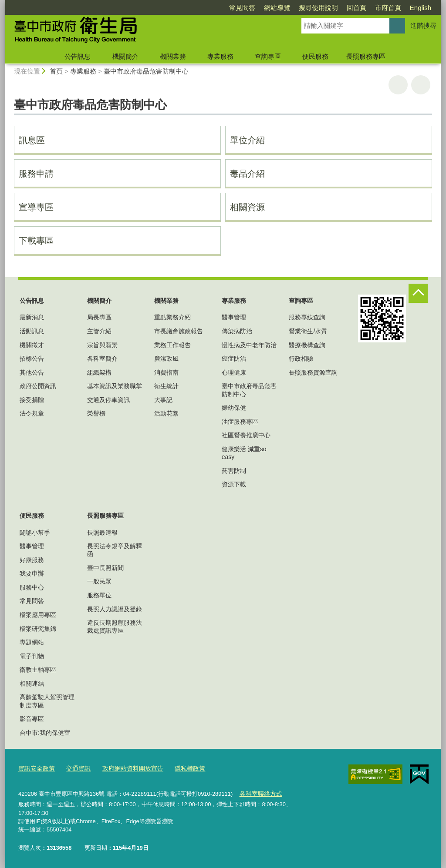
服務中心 (32, 587)
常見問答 (242, 8)
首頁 (56, 71)
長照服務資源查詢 (313, 372)
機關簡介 (125, 56)
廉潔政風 (166, 359)
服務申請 (36, 174)
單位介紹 (247, 140)
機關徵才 (32, 345)
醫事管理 (234, 317)
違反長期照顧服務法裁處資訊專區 (115, 627)
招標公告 (32, 359)
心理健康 (234, 372)
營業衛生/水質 (308, 331)
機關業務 (173, 56)
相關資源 (247, 207)
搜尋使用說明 (318, 8)
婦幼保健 (234, 408)
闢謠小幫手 (35, 533)
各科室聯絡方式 (259, 793)
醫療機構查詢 (307, 345)
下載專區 (36, 241)
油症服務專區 (240, 422)
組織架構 (99, 372)
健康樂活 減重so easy (244, 453)
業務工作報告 (172, 345)
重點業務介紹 (172, 317)
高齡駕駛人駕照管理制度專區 (47, 701)
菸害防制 (234, 471)
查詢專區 (268, 56)
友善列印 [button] (398, 85)
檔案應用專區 (38, 615)
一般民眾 (99, 581)
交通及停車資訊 (108, 400)
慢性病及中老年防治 (249, 345)
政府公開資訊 (38, 386)
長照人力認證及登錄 (115, 609)
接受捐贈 (32, 400)
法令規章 (32, 413)
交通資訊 (75, 769)
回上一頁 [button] (421, 85)
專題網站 (32, 642)
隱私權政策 (180, 769)
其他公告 (32, 372)
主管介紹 (99, 331)
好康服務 (32, 560)
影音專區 (32, 719)
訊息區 (32, 140)
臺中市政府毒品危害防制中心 (146, 71)
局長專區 (99, 317)
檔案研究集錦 (38, 629)
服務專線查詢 (307, 317)
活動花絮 (166, 413)
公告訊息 (78, 56)
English (421, 8)
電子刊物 (32, 656)
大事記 (163, 400)
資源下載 (234, 484)
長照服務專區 (366, 56)
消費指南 (166, 372)
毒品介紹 (247, 174)
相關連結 (32, 684)
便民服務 (315, 56)
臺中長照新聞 (105, 568)
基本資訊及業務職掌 (115, 386)
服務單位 (99, 595)
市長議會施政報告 (179, 331)
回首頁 (356, 8)
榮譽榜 (96, 413)
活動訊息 (32, 331)
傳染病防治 (237, 331)
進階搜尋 (423, 25)
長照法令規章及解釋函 (115, 550)
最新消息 (32, 317)
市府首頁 (388, 8)
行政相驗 (301, 359)
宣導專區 (36, 207)
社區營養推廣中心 (246, 435)
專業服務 (220, 56)
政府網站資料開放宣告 (126, 769)
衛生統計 (166, 386)
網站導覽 (277, 8)
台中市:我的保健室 (45, 733)
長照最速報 (102, 533)
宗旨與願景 (102, 345)
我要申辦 (32, 573)
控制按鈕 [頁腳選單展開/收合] (418, 293)
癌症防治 (234, 359)
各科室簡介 (102, 359)
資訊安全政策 (35, 769)
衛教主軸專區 (38, 670)
